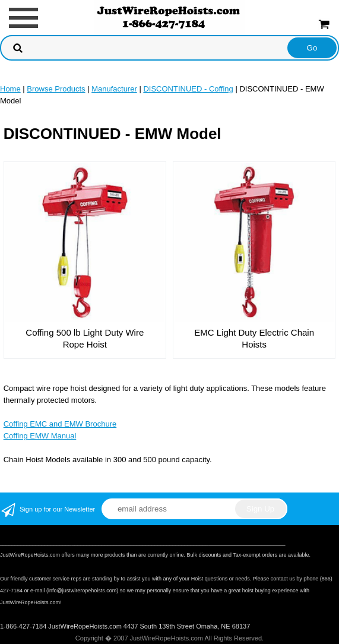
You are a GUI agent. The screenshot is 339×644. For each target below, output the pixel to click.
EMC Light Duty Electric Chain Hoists (254, 338)
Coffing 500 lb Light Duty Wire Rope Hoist (85, 338)
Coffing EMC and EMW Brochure (60, 424)
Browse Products (56, 89)
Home (10, 89)
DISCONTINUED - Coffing (188, 89)
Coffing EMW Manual (40, 436)
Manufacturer (114, 89)
